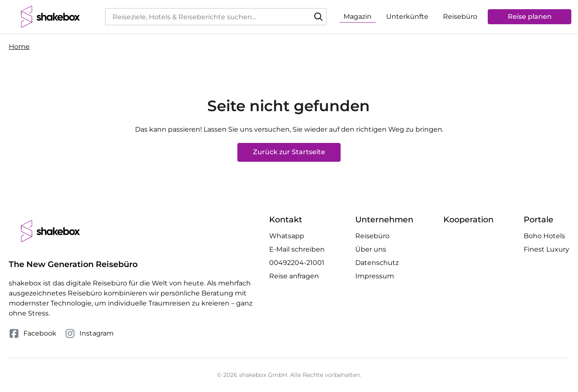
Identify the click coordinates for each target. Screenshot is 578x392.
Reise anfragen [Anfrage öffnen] (294, 276)
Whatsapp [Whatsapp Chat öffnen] (287, 236)
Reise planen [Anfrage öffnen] (530, 17)
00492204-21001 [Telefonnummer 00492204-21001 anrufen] (297, 263)
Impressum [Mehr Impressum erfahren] (375, 276)
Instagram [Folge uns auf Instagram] (89, 333)
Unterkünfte (407, 17)
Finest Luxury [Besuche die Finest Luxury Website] (546, 249)
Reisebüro (460, 17)
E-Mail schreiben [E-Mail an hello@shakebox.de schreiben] (297, 249)
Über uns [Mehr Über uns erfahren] (371, 249)
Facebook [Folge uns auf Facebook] (33, 333)
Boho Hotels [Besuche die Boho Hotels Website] (544, 236)
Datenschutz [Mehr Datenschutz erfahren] (377, 263)
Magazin (358, 17)
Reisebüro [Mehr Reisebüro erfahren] (372, 236)
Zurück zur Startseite (289, 152)
